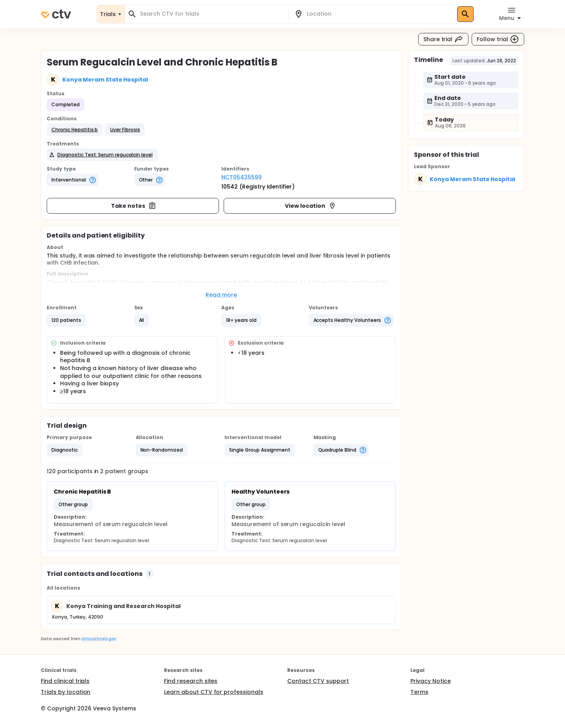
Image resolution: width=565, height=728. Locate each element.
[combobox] (211, 14)
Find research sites (191, 681)
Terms (419, 692)
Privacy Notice (431, 681)
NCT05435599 (241, 177)
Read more (221, 295)
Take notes (134, 206)
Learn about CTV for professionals (214, 692)
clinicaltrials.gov (98, 639)
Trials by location (66, 692)
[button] (75, 130)
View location (311, 206)
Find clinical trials (65, 681)
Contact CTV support (318, 681)
